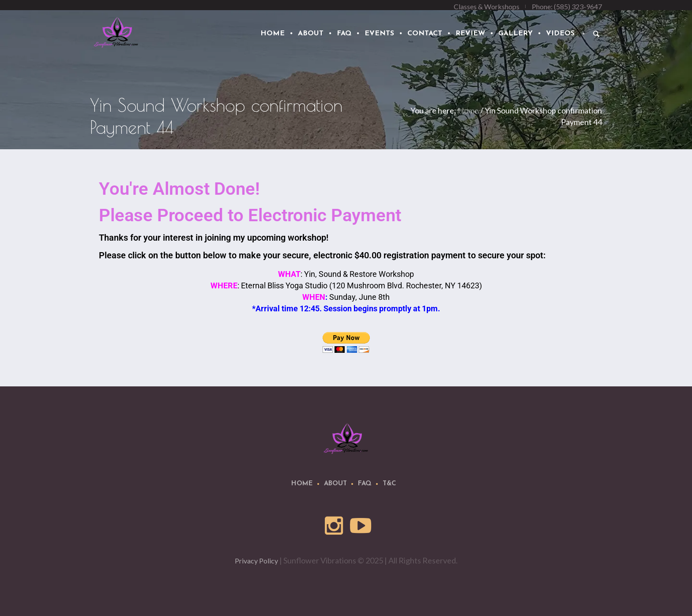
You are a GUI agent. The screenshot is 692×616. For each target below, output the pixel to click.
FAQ (365, 484)
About (335, 484)
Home (468, 110)
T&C (389, 484)
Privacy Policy (256, 561)
